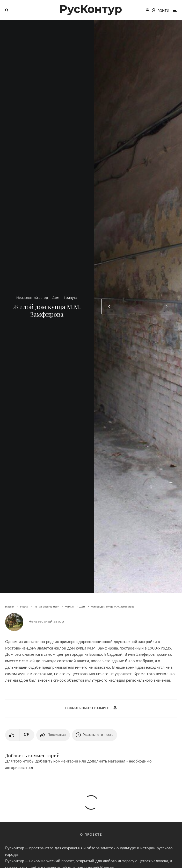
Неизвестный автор (32, 298)
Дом (56, 298)
